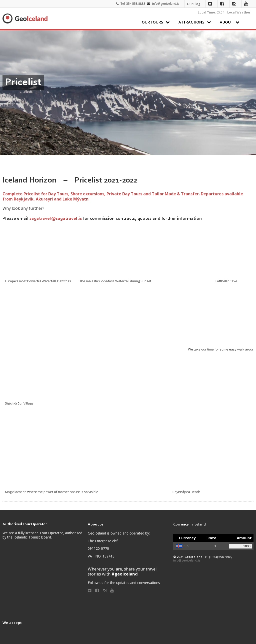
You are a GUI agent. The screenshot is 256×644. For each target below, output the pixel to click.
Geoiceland (25, 18)
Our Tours (152, 22)
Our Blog (193, 4)
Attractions (191, 22)
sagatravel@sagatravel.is (56, 219)
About (226, 22)
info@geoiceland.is (166, 4)
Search (248, 22)
